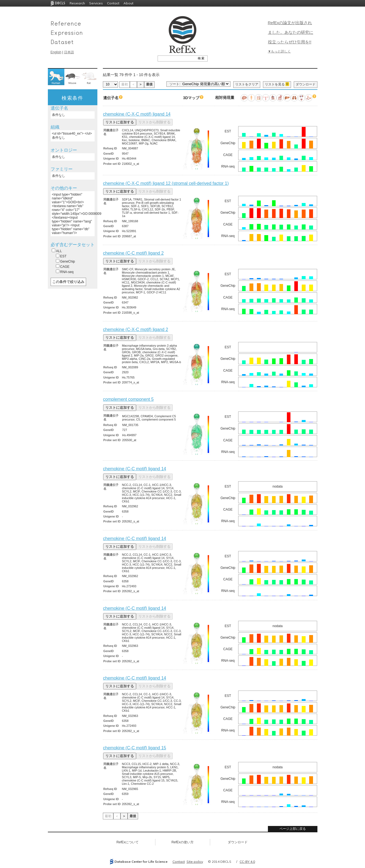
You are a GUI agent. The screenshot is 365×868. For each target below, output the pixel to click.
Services (96, 3)
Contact (113, 3)
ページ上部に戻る (293, 829)
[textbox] (176, 58)
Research (77, 3)
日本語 (69, 52)
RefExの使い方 (182, 842)
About (128, 3)
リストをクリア (247, 84)
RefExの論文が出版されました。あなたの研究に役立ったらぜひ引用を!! (291, 32)
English (56, 52)
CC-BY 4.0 (247, 862)
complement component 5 (128, 399)
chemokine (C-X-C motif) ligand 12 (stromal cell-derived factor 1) (166, 183)
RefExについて (127, 842)
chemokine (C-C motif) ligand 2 (134, 253)
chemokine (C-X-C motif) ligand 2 (136, 329)
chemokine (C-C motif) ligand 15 (135, 748)
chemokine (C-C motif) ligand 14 (135, 469)
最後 (149, 84)
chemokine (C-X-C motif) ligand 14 (137, 114)
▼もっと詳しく (279, 51)
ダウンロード (306, 84)
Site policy (195, 862)
